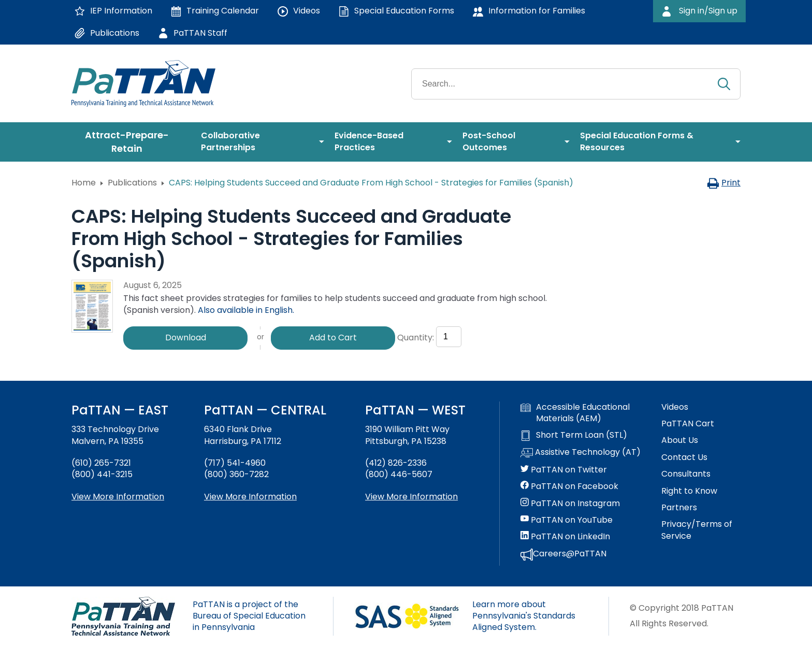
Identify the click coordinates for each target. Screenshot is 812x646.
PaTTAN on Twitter (564, 470)
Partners (679, 508)
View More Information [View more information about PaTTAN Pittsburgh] (411, 497)
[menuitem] (131, 142)
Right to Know (689, 491)
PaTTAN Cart (688, 424)
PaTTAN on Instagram (570, 504)
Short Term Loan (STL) (574, 435)
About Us (680, 440)
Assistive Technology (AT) (581, 453)
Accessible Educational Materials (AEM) (575, 413)
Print (724, 183)
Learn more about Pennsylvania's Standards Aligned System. (524, 616)
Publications (132, 183)
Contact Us (684, 457)
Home (84, 183)
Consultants (686, 474)
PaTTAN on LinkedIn (565, 537)
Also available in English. (246, 310)
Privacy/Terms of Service (697, 530)
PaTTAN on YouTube (567, 520)
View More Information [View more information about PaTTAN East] (118, 497)
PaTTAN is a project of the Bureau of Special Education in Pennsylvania (249, 616)
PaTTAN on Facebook (569, 486)
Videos (675, 407)
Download (186, 338)
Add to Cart (333, 338)
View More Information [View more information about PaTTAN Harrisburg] (250, 497)
